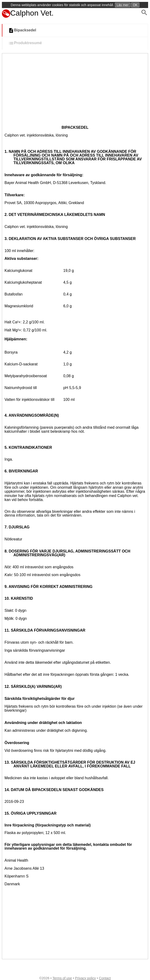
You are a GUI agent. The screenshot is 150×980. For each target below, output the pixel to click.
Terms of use (62, 978)
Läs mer (123, 5)
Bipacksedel (22, 30)
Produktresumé (25, 43)
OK (135, 5)
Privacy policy (86, 978)
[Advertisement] (70, 89)
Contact (105, 978)
